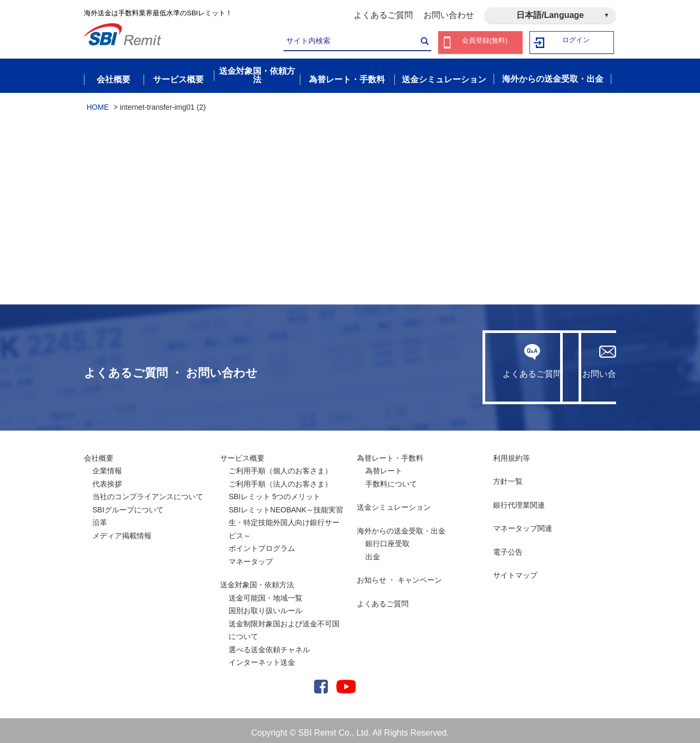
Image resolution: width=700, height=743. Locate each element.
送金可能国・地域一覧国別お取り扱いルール (266, 599)
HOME (98, 102)
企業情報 (107, 466)
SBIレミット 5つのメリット (275, 492)
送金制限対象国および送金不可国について (284, 625)
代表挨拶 (107, 479)
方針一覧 (508, 477)
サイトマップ (515, 570)
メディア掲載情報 (122, 530)
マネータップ (251, 556)
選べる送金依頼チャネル (269, 644)
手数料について (391, 479)
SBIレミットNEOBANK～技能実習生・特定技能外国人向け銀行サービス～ (286, 517)
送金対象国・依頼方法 (257, 580)
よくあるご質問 (383, 15)
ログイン (576, 42)
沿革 (100, 518)
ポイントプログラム (262, 544)
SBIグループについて (128, 504)
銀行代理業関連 (519, 500)
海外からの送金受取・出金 (401, 526)
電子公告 (508, 547)
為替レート (384, 466)
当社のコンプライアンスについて (148, 492)
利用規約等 (512, 453)
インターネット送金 (262, 658)
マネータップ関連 (523, 523)
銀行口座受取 (387, 539)
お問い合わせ (449, 15)
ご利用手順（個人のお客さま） (280, 466)
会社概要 (99, 453)
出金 (373, 551)
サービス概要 (242, 453)
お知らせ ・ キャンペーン (400, 575)
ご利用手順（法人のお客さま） (280, 479)
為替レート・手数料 (390, 453)
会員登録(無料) (485, 42)
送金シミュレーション (394, 502)
